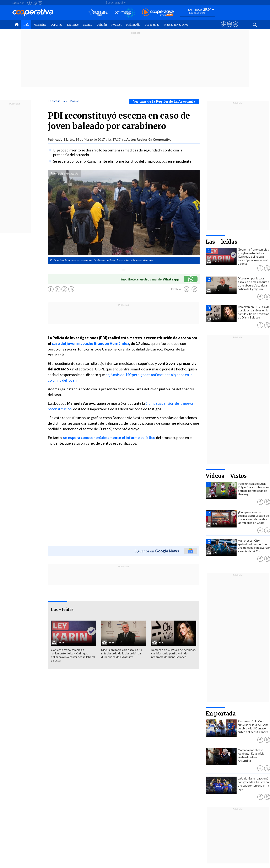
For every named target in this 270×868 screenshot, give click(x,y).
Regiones (73, 25)
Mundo (88, 25)
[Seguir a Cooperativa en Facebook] (29, 3)
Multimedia (133, 25)
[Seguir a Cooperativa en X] (35, 3)
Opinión (102, 25)
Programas (152, 25)
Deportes (56, 25)
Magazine (40, 25)
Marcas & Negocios (176, 25)
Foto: (54, 173)
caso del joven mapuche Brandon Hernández (90, 343)
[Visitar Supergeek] (235, 28)
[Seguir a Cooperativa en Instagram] (40, 3)
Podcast (116, 25)
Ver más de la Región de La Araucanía (164, 101)
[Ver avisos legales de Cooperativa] (224, 28)
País (26, 25)
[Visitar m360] (229, 28)
